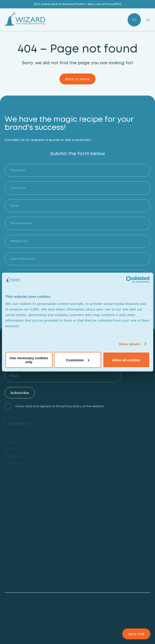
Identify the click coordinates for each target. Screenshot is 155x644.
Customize (78, 360)
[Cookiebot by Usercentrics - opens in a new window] (129, 279)
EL (148, 20)
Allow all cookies (126, 360)
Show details (130, 344)
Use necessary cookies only (29, 360)
